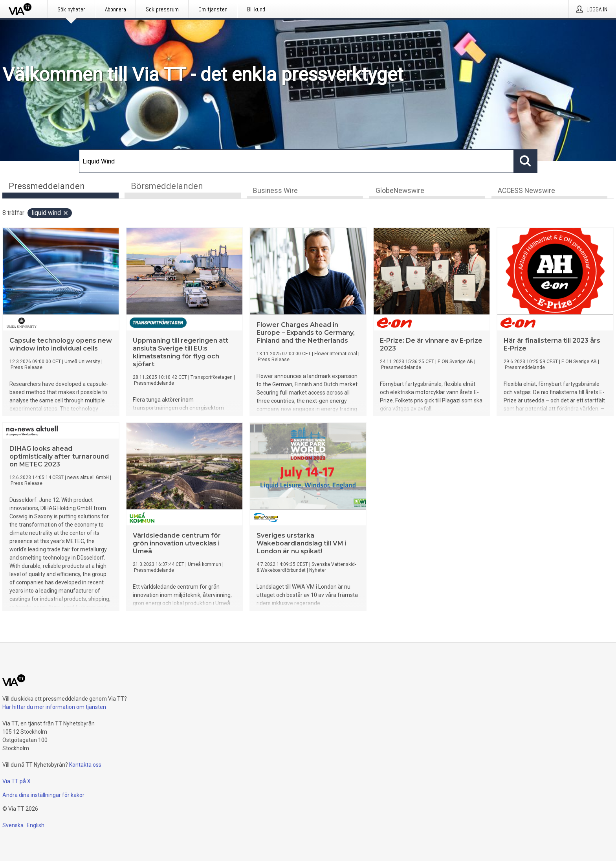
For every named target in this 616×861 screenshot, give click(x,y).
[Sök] (296, 161)
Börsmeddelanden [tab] (167, 186)
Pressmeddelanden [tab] (47, 186)
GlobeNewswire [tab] (400, 191)
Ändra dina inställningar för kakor (43, 795)
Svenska (13, 825)
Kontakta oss (85, 765)
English (36, 825)
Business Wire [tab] (275, 191)
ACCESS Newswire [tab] (526, 191)
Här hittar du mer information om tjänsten (54, 707)
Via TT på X (16, 781)
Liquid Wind (50, 213)
